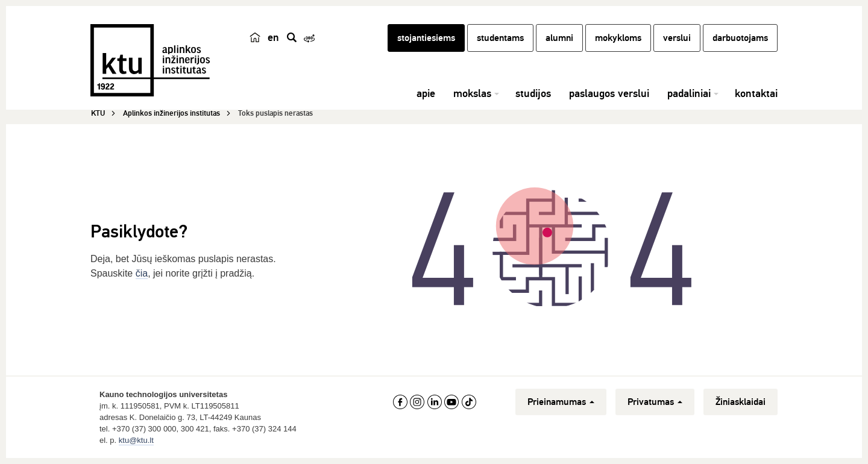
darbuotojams (740, 38)
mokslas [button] (472, 93)
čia (142, 273)
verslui (677, 38)
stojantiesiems (426, 38)
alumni (559, 38)
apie (426, 93)
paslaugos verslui (609, 93)
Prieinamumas (561, 402)
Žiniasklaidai (741, 402)
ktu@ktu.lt (136, 440)
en (273, 37)
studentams (500, 38)
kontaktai (756, 93)
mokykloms (618, 38)
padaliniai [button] (689, 93)
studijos (533, 93)
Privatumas (655, 402)
